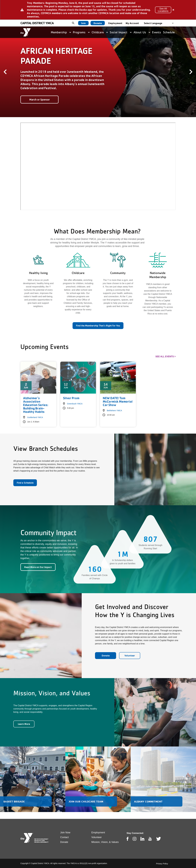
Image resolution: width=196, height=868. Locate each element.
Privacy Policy (162, 864)
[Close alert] (173, 10)
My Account (132, 23)
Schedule (169, 32)
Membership (61, 32)
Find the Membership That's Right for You (98, 326)
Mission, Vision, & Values (105, 842)
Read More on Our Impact (38, 567)
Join (83, 23)
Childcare (100, 32)
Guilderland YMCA (35, 417)
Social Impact (121, 32)
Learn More (24, 724)
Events (157, 32)
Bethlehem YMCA (114, 411)
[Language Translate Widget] (159, 23)
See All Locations (163, 10)
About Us (142, 32)
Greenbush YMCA (75, 404)
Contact (65, 837)
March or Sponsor (39, 100)
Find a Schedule (25, 483)
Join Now (65, 833)
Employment (115, 23)
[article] (98, 10)
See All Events (165, 357)
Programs (81, 32)
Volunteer (130, 656)
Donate (98, 23)
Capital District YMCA (37, 23)
